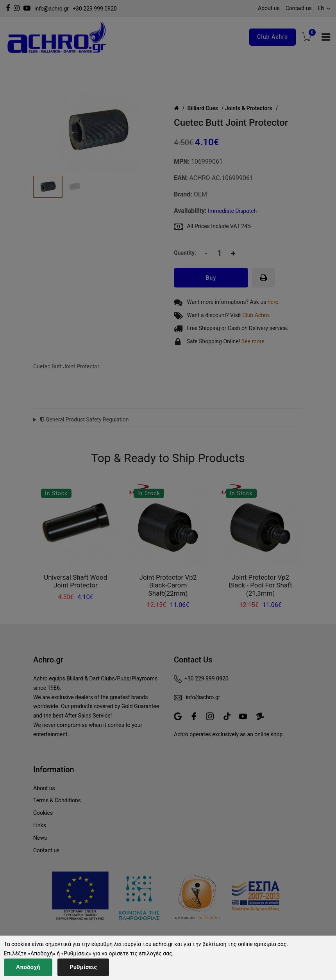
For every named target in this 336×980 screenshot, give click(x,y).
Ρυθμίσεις (83, 967)
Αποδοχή (28, 967)
